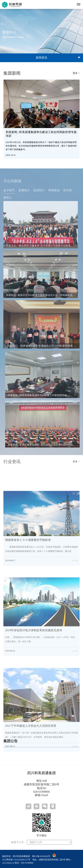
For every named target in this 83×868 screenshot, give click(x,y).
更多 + (76, 73)
